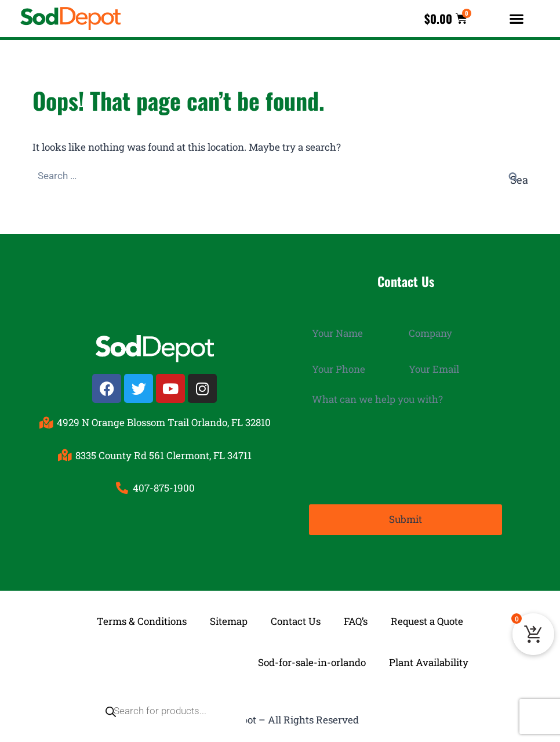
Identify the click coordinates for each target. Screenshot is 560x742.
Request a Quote (427, 620)
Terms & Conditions (142, 620)
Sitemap (229, 620)
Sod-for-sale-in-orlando (312, 661)
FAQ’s (356, 620)
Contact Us (296, 620)
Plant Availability (429, 661)
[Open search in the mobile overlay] (163, 661)
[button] (516, 19)
